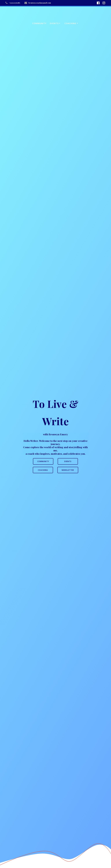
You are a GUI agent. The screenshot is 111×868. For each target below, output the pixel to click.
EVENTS (68, 461)
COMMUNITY (43, 461)
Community (39, 23)
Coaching (70, 23)
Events (54, 23)
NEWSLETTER (68, 470)
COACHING (43, 470)
